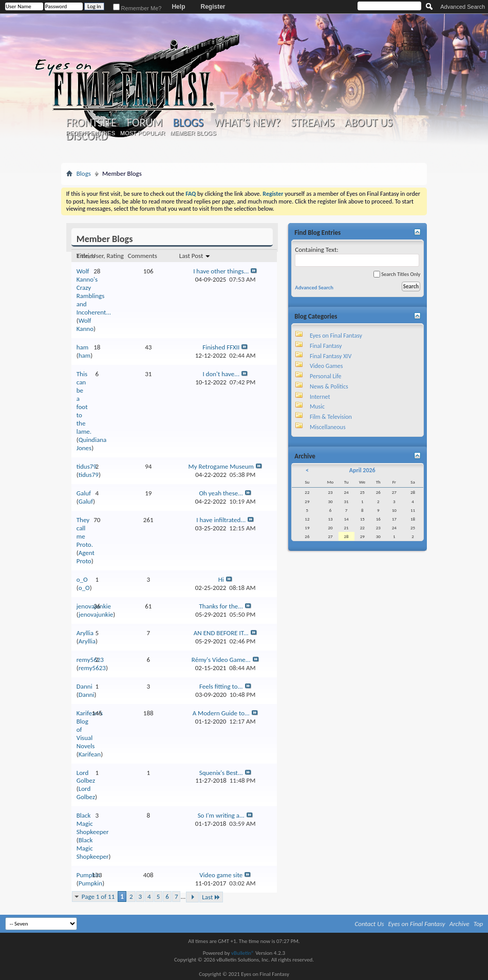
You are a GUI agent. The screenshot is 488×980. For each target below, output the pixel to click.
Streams (313, 123)
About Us (369, 123)
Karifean (90, 754)
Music (317, 406)
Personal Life (326, 376)
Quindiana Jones (91, 444)
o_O (82, 579)
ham (82, 347)
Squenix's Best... (221, 773)
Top (478, 924)
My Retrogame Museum (221, 466)
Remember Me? (137, 8)
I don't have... (221, 374)
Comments (143, 256)
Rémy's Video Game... (221, 660)
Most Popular (143, 133)
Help (178, 7)
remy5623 (90, 660)
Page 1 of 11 (98, 896)
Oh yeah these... (221, 493)
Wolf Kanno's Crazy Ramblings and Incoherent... (94, 292)
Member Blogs (193, 133)
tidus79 (87, 466)
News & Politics (329, 386)
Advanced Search (463, 7)
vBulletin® (243, 953)
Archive (459, 924)
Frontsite (91, 123)
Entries (86, 256)
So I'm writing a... (221, 815)
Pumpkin (88, 875)
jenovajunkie (96, 614)
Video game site (221, 875)
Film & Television (331, 417)
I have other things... (221, 271)
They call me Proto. (85, 532)
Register (213, 7)
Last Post (195, 256)
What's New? (247, 123)
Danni (85, 686)
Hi (221, 579)
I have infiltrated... (221, 520)
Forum (145, 123)
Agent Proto (86, 557)
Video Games (326, 366)
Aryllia (85, 633)
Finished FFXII (221, 347)
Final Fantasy (326, 346)
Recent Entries (90, 133)
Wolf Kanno (85, 325)
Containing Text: (357, 256)
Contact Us (370, 924)
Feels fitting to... (221, 686)
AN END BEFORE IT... (221, 633)
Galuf (84, 493)
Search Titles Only (397, 274)
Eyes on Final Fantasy (336, 336)
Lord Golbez (86, 777)
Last (211, 897)
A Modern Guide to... (221, 713)
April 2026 (362, 470)
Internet (320, 397)
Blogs (188, 123)
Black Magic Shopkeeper (93, 824)
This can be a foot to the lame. (84, 403)
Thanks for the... (221, 606)
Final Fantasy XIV (331, 356)
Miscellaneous (328, 427)
